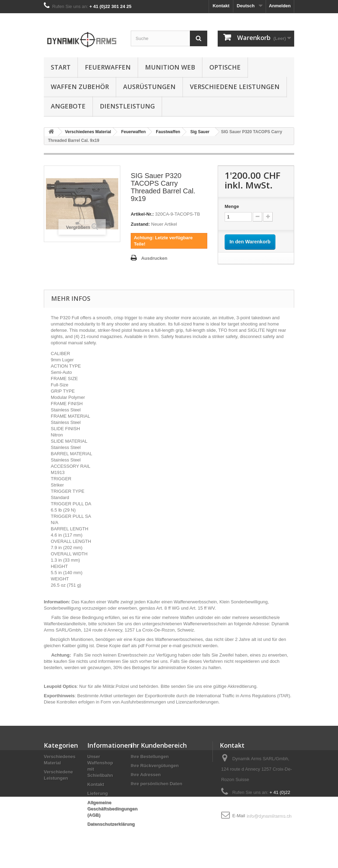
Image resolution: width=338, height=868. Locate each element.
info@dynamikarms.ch (269, 816)
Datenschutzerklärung (111, 824)
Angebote (68, 106)
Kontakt (221, 6)
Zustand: (140, 224)
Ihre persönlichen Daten (156, 784)
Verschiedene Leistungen (235, 87)
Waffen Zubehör (80, 87)
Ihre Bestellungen (150, 757)
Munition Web (170, 67)
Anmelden (280, 6)
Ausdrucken (154, 258)
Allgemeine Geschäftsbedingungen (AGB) (112, 809)
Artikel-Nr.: (142, 214)
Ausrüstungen (149, 87)
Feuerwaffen (108, 67)
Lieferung (98, 793)
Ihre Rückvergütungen (155, 766)
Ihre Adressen (146, 775)
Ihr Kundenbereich (159, 745)
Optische (225, 67)
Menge (232, 206)
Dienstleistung (127, 106)
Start (61, 67)
